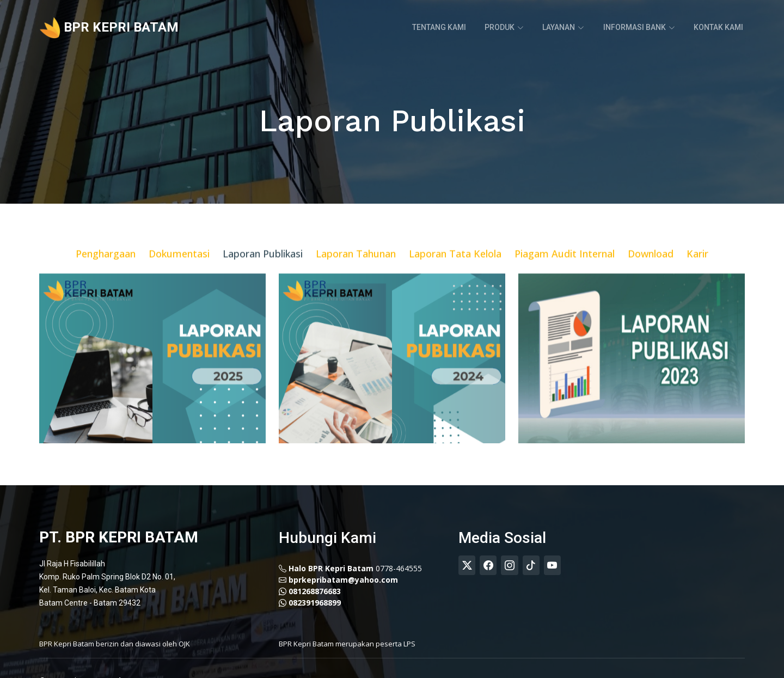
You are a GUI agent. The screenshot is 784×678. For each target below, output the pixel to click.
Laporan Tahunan (356, 267)
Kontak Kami (718, 27)
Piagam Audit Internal (565, 267)
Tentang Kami (440, 27)
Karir (697, 267)
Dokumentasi (179, 267)
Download (651, 267)
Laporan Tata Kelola (455, 267)
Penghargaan (106, 267)
